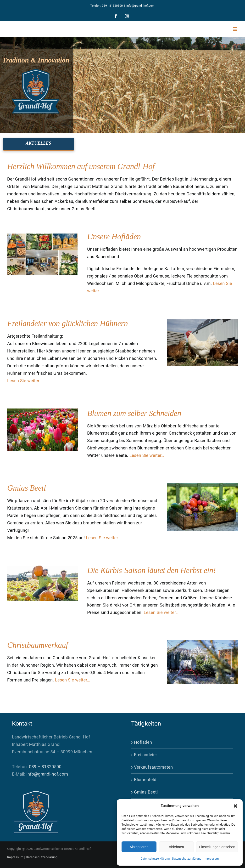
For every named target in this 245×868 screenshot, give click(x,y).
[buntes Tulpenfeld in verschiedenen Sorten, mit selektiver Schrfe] (43, 411)
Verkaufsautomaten (153, 767)
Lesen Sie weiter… (25, 381)
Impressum (211, 859)
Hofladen (143, 742)
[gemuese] (202, 485)
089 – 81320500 (45, 767)
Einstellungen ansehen (217, 847)
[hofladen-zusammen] (43, 234)
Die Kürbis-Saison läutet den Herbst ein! (151, 570)
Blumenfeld (145, 780)
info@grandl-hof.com (141, 6)
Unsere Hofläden (114, 236)
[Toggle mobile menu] (235, 29)
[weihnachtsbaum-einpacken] (202, 642)
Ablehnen (176, 847)
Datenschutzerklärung (155, 859)
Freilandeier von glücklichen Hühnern (67, 323)
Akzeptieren (139, 847)
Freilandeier (146, 755)
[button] (235, 806)
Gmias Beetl (27, 488)
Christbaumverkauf (38, 645)
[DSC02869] (202, 321)
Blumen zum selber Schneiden (134, 413)
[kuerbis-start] (43, 568)
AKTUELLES (39, 143)
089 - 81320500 (112, 6)
